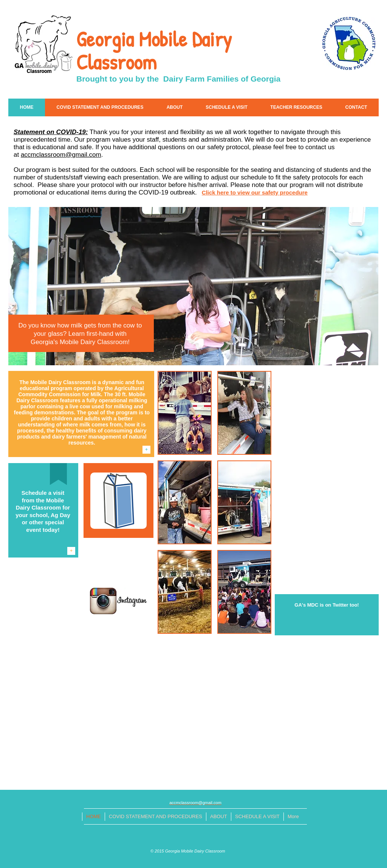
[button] (185, 413)
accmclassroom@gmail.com (61, 155)
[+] (146, 450)
